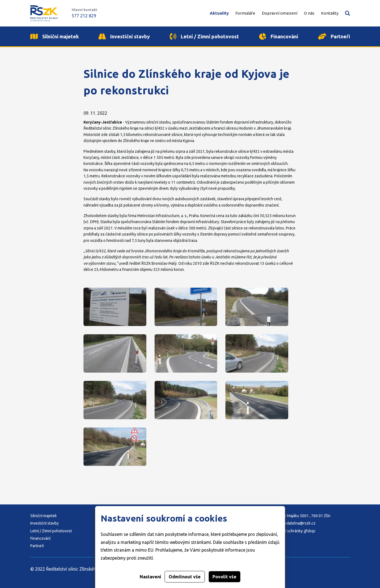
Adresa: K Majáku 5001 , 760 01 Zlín (300, 516)
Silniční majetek (44, 516)
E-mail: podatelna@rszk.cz (293, 523)
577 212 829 (84, 16)
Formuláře (245, 13)
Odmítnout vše (185, 577)
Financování (40, 538)
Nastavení (150, 577)
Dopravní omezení (280, 13)
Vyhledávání (347, 13)
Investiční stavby (45, 523)
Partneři (37, 546)
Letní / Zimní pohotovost (51, 531)
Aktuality (219, 13)
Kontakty (330, 13)
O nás (309, 13)
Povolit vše (224, 577)
